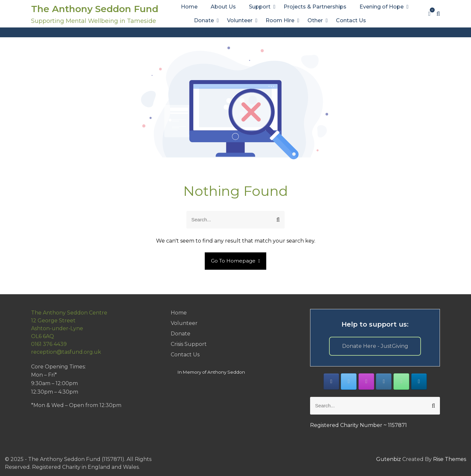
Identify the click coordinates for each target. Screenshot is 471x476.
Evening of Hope (382, 7)
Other (315, 20)
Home (189, 7)
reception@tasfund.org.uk (66, 352)
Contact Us (351, 20)
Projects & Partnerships (315, 7)
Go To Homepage (235, 261)
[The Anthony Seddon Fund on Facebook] (331, 382)
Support (260, 7)
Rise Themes (450, 459)
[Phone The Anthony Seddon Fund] (401, 382)
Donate (204, 20)
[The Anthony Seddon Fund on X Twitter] (349, 382)
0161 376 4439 (49, 344)
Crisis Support (189, 344)
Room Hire (280, 20)
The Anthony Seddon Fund (95, 9)
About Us (223, 7)
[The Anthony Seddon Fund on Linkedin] (419, 382)
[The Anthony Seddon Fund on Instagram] (366, 382)
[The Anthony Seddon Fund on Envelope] (384, 382)
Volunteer (240, 20)
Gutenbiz (389, 459)
